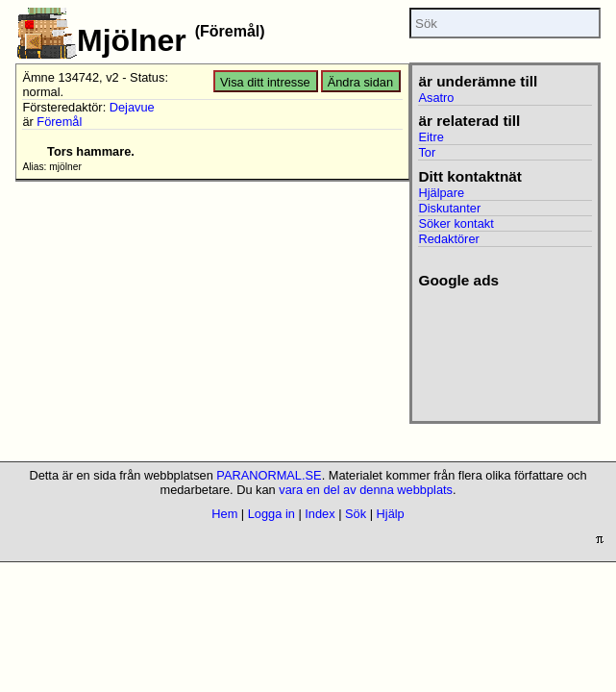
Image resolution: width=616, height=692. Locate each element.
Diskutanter (449, 208)
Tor (427, 152)
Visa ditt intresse (265, 82)
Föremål (59, 122)
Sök (356, 514)
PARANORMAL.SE (269, 475)
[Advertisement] (501, 349)
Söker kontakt (456, 223)
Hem (224, 514)
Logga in (271, 514)
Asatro (436, 98)
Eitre (431, 137)
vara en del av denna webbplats (366, 490)
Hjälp (391, 514)
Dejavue (132, 107)
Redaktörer (448, 239)
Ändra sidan (360, 82)
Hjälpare (441, 193)
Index (320, 514)
